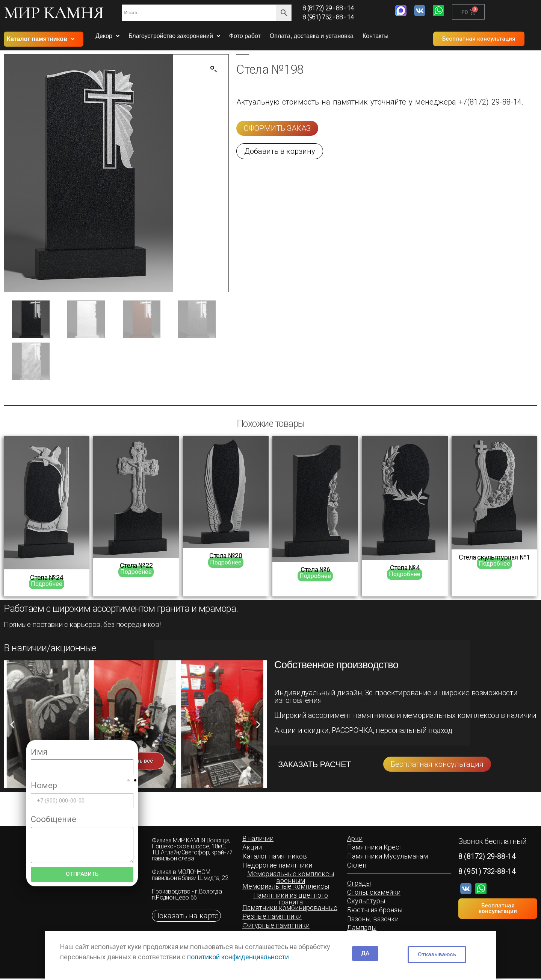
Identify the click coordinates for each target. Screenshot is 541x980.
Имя (39, 753)
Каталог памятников (41, 39)
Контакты (376, 36)
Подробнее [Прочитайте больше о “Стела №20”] (226, 563)
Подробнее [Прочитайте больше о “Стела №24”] (47, 585)
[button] (479, 39)
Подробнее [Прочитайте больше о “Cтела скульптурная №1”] (494, 564)
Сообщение (54, 820)
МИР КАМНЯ (54, 12)
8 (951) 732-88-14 (487, 872)
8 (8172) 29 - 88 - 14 (328, 8)
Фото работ (245, 36)
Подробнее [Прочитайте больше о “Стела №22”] (136, 573)
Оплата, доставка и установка (312, 36)
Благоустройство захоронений (174, 36)
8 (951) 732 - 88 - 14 (328, 17)
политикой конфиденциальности (238, 957)
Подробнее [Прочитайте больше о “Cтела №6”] (315, 577)
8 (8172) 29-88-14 (487, 857)
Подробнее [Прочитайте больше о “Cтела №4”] (405, 575)
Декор (107, 36)
